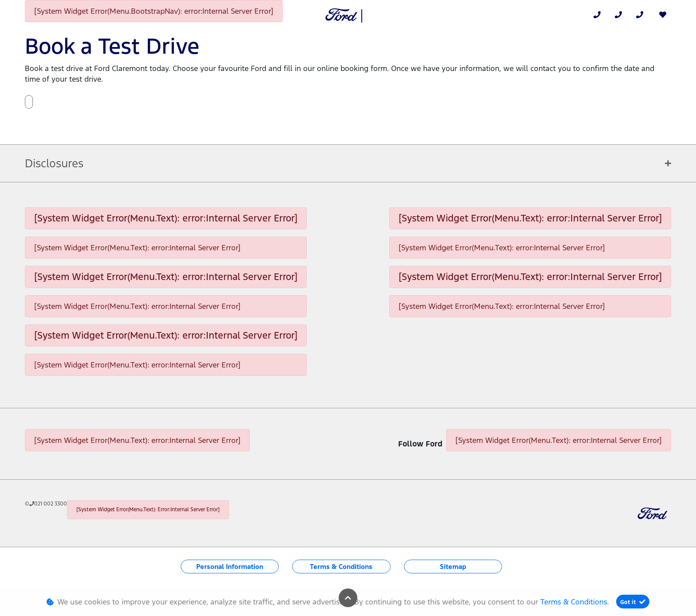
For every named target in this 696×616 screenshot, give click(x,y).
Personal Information (230, 567)
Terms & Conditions (341, 567)
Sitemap (453, 567)
